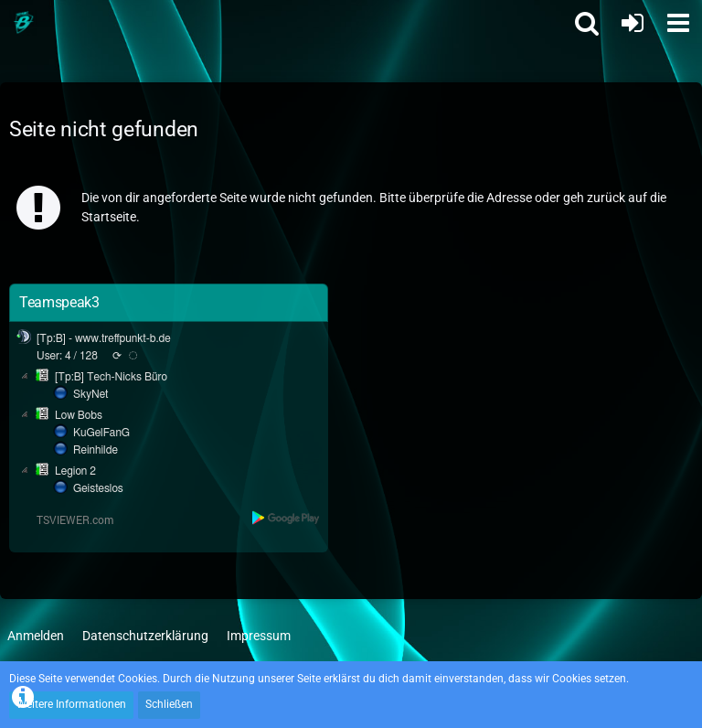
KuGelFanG (101, 433)
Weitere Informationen (71, 704)
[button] (678, 23)
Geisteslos (98, 488)
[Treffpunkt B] (23, 23)
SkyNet (90, 394)
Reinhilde (96, 450)
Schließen (169, 704)
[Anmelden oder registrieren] (633, 23)
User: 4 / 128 (67, 356)
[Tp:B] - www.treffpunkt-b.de (104, 338)
